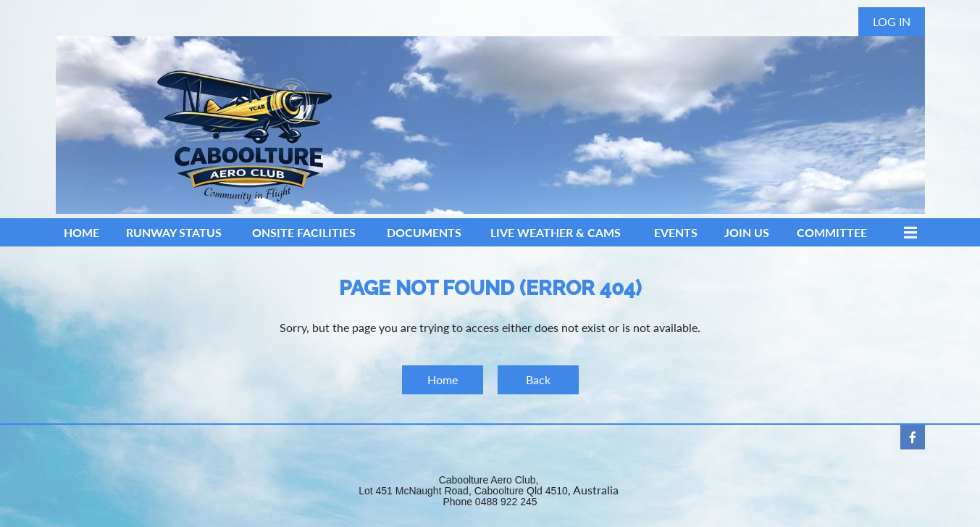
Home (443, 379)
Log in (892, 21)
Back (538, 379)
